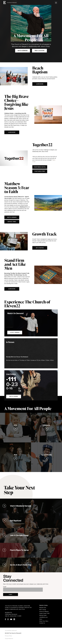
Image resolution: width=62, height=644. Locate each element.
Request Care (43, 608)
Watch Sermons (23, 51)
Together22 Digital (40, 167)
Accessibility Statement (11, 630)
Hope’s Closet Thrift (44, 613)
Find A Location (39, 51)
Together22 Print (40, 171)
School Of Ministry (44, 611)
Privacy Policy (8, 636)
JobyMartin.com (43, 617)
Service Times (12, 222)
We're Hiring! (43, 610)
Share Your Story (44, 621)
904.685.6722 (8, 613)
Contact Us (42, 623)
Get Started (40, 248)
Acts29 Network (9, 639)
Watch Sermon (12, 217)
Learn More (40, 84)
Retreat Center (43, 615)
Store (41, 619)
